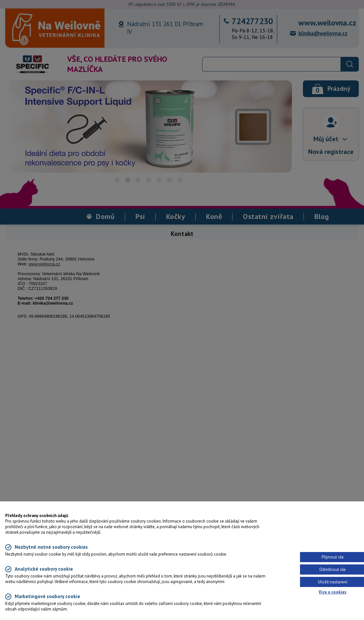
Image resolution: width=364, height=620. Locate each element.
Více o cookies (332, 592)
